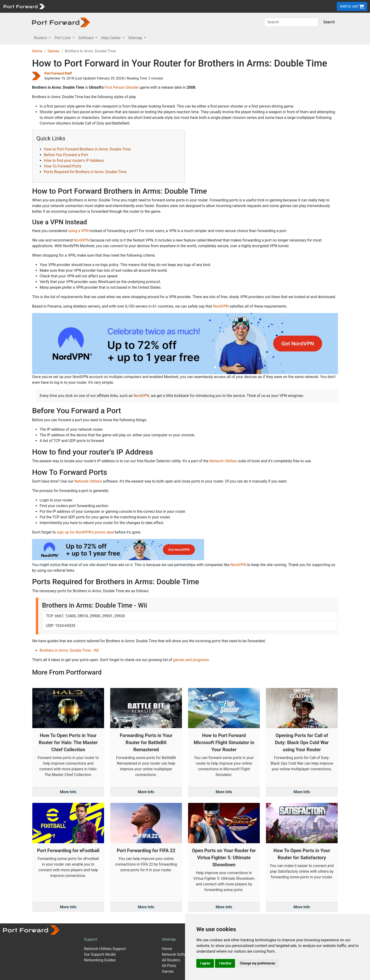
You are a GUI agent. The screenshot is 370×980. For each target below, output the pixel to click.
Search (329, 22)
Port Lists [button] (63, 38)
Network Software (177, 954)
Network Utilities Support (105, 949)
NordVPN (82, 240)
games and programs (191, 660)
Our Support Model (100, 954)
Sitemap (169, 939)
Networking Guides (100, 960)
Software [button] (86, 38)
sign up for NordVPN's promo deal (85, 532)
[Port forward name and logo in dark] (61, 22)
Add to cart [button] (352, 6)
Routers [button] (41, 38)
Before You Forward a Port (66, 155)
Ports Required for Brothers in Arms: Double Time (85, 172)
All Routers (171, 960)
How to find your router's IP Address (74, 161)
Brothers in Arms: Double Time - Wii (69, 650)
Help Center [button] (111, 38)
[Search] (291, 22)
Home (37, 51)
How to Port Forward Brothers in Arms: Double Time (87, 149)
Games (54, 51)
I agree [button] (205, 963)
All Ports (169, 966)
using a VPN (78, 231)
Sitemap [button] (136, 38)
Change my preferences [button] (257, 963)
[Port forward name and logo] (24, 6)
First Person (115, 87)
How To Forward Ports (63, 166)
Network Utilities (223, 461)
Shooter (132, 87)
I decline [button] (225, 963)
